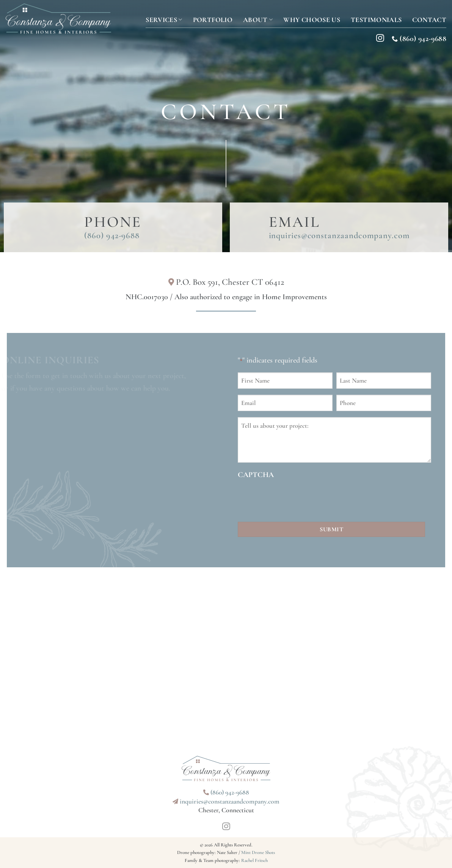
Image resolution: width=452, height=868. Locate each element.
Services (164, 20)
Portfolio (213, 20)
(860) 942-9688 (112, 235)
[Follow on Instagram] (380, 38)
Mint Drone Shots (258, 852)
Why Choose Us (312, 20)
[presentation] (295, 499)
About (258, 20)
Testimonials (376, 20)
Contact (429, 20)
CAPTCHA (256, 475)
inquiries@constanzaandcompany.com (339, 235)
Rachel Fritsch (254, 860)
